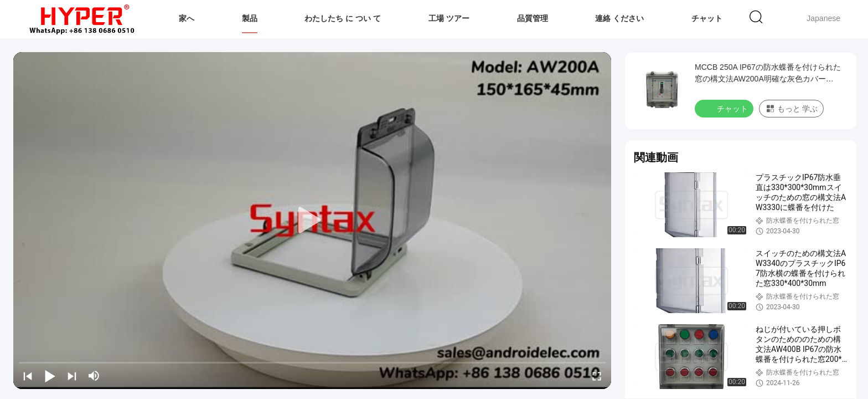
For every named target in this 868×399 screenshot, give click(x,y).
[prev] (28, 376)
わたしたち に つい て (343, 18)
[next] (72, 376)
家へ (187, 18)
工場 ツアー (449, 18)
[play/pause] (50, 376)
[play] (312, 221)
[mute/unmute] (94, 376)
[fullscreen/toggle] (597, 376)
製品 (250, 18)
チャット (707, 18)
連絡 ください (619, 18)
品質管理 (533, 18)
